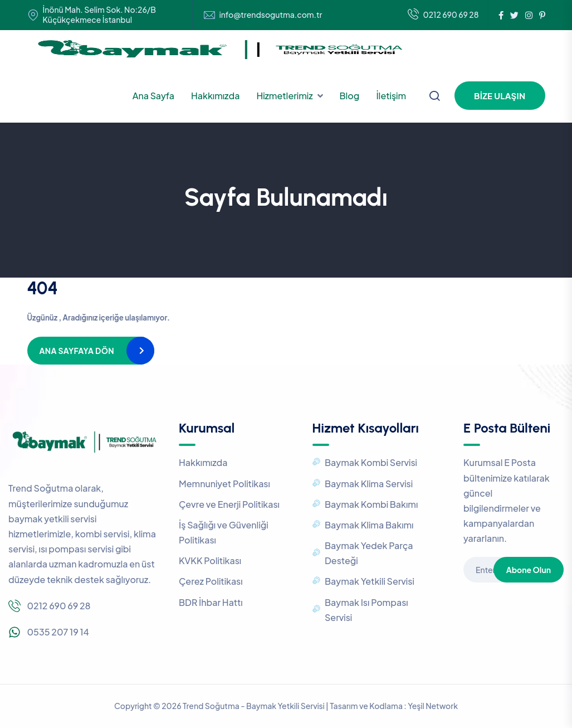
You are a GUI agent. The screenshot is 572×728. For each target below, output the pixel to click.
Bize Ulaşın (500, 96)
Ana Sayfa (153, 96)
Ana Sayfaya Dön (77, 351)
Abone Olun (529, 570)
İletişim (391, 96)
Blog (350, 96)
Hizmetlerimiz (284, 96)
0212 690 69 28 (443, 15)
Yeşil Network (433, 706)
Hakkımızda (215, 96)
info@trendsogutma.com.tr (271, 15)
